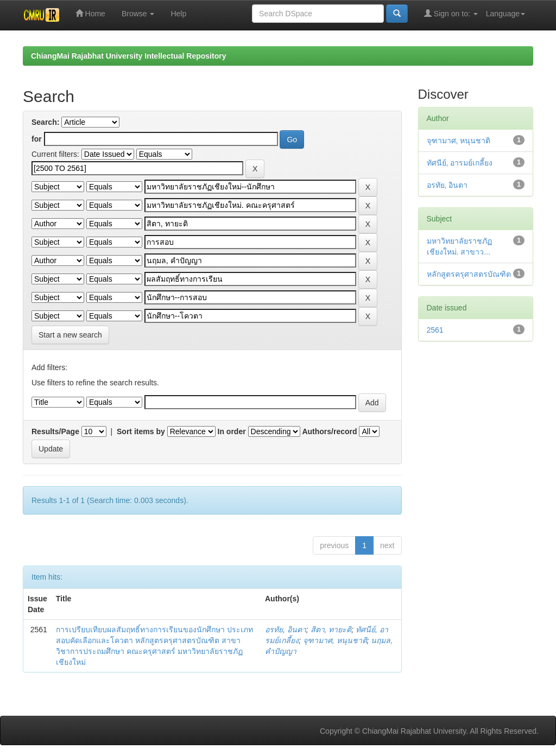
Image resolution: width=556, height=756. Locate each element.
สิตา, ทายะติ (331, 630)
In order (232, 431)
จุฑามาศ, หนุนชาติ (335, 640)
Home (90, 13)
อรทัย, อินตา (286, 630)
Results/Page (55, 431)
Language (506, 14)
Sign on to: (451, 13)
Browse (138, 14)
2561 (435, 330)
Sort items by (141, 431)
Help (178, 14)
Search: (45, 122)
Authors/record (329, 431)
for (37, 139)
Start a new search (70, 335)
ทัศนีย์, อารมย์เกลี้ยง (460, 163)
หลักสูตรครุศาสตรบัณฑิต (469, 274)
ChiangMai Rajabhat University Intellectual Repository (128, 56)
